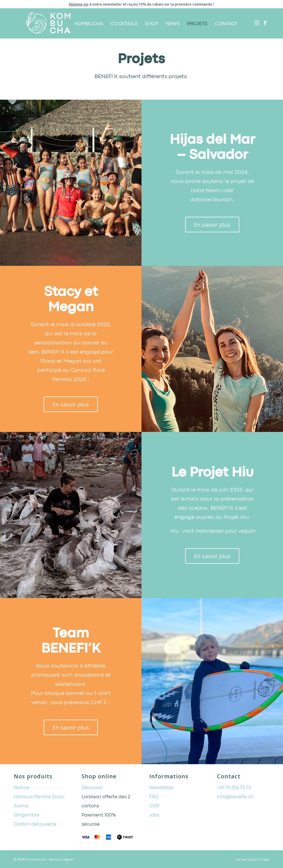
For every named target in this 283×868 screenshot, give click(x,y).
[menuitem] (89, 23)
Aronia (21, 806)
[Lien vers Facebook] (265, 23)
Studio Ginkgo (259, 859)
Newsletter (161, 788)
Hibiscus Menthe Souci (39, 797)
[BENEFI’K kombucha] (48, 23)
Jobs (154, 815)
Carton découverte (35, 824)
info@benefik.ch (235, 797)
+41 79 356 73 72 (234, 788)
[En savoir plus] (212, 225)
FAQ (154, 797)
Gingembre (27, 815)
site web (241, 859)
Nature (22, 788)
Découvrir (92, 788)
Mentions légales (61, 859)
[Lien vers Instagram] (257, 23)
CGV (154, 806)
